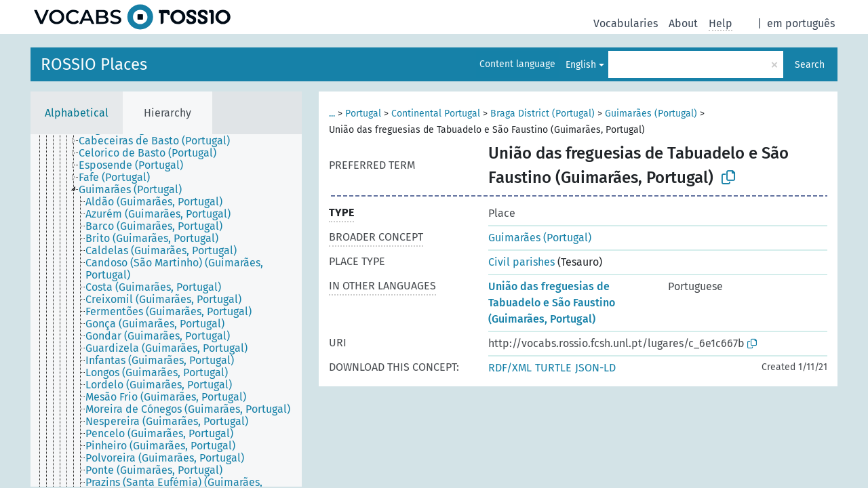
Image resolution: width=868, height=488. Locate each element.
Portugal (363, 114)
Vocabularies (626, 23)
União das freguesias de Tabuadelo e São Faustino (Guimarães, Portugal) (552, 303)
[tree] (166, 310)
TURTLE (553, 368)
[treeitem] (160, 141)
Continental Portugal (436, 114)
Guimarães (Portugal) (651, 114)
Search (810, 65)
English (581, 65)
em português (801, 23)
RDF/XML (510, 368)
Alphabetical (77, 113)
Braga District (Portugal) (542, 114)
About (683, 23)
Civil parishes (521, 262)
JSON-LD (595, 368)
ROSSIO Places (94, 64)
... (332, 114)
